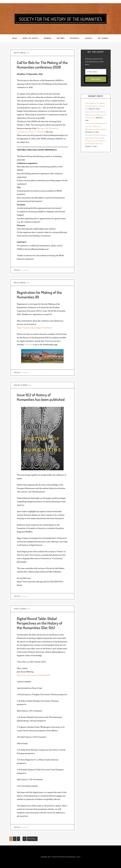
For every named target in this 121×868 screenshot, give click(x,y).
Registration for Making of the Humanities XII (39, 295)
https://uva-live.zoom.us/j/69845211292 (33, 675)
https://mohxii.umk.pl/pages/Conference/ (35, 328)
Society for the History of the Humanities (61, 19)
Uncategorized (25, 270)
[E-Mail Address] (96, 72)
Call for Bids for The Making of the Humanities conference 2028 (42, 65)
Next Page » (32, 839)
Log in (78, 857)
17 (25, 839)
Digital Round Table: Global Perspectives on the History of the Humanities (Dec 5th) (40, 623)
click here (29, 345)
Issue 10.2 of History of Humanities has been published (41, 397)
